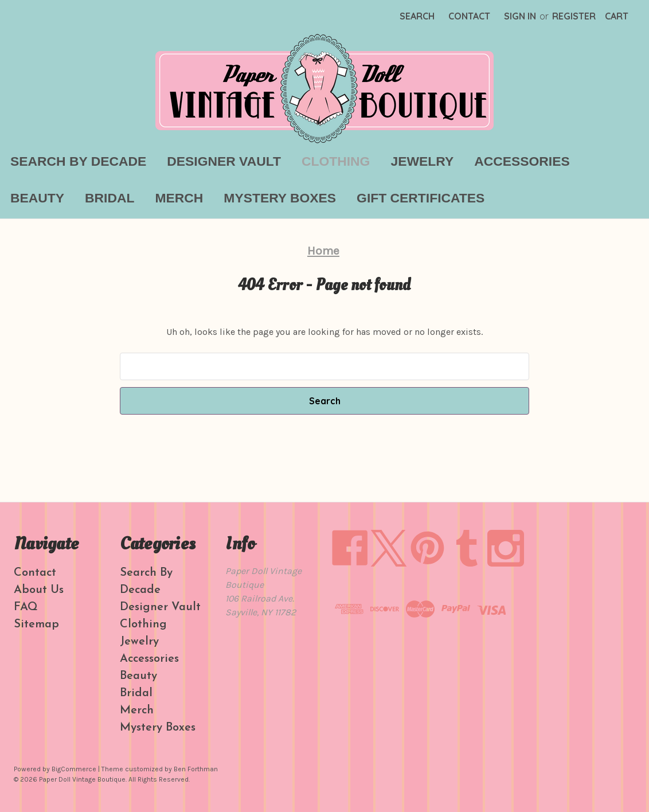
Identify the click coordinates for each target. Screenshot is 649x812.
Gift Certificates (421, 198)
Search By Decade (78, 161)
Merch (179, 198)
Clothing (336, 161)
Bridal (110, 198)
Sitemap (36, 624)
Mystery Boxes (280, 198)
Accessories (522, 161)
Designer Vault (224, 161)
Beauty (37, 198)
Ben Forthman (196, 769)
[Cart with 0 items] (617, 16)
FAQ (26, 607)
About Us (39, 590)
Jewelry (422, 161)
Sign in (520, 16)
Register (574, 16)
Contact (469, 16)
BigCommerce (74, 769)
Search (417, 16)
